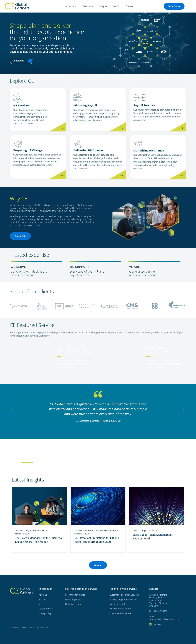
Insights (103, 6)
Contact (129, 6)
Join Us (116, 6)
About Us (71, 6)
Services (88, 6)
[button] (12, 409)
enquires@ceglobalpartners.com (165, 619)
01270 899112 (160, 611)
